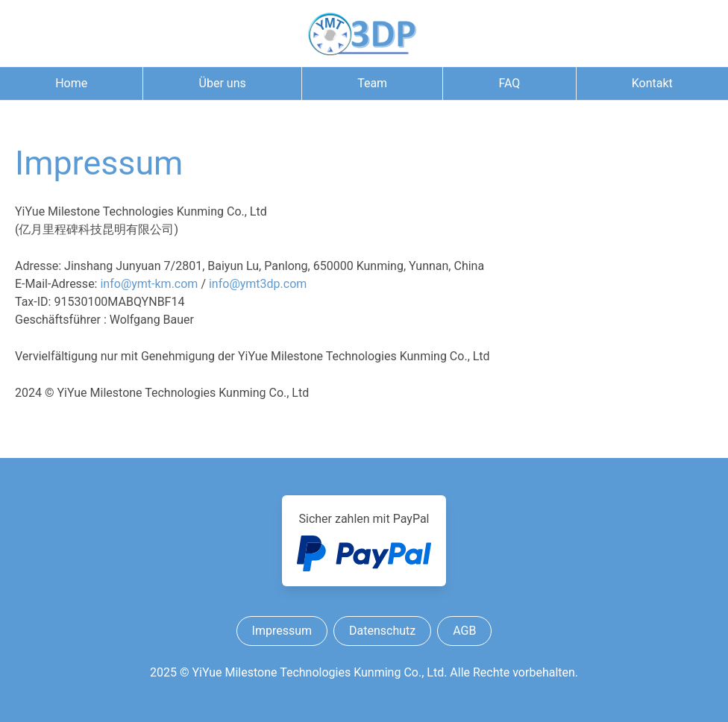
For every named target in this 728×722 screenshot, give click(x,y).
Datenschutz (382, 631)
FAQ (509, 83)
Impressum (282, 631)
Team (372, 83)
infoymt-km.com (149, 284)
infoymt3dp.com (258, 284)
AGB (464, 631)
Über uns (223, 83)
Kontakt (652, 83)
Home (71, 83)
